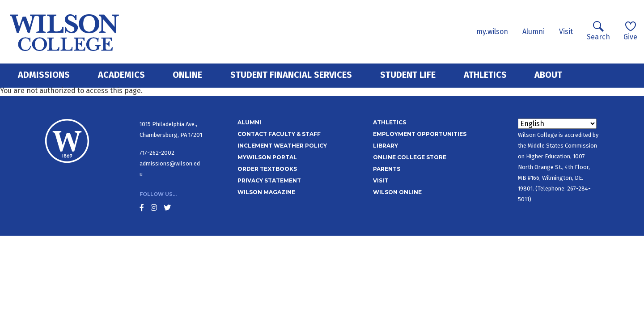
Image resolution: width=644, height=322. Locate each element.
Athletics (485, 75)
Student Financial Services (291, 75)
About (548, 75)
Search (598, 31)
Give (630, 31)
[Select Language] (557, 124)
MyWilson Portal (267, 157)
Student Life (408, 75)
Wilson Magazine (266, 192)
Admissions (44, 75)
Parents (387, 169)
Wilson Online (397, 192)
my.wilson (492, 32)
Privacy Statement (269, 180)
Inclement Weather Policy (282, 146)
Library (386, 146)
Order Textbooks (267, 169)
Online (187, 75)
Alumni (534, 32)
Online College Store (410, 157)
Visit (566, 32)
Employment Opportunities (420, 134)
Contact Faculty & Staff (279, 134)
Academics (121, 75)
